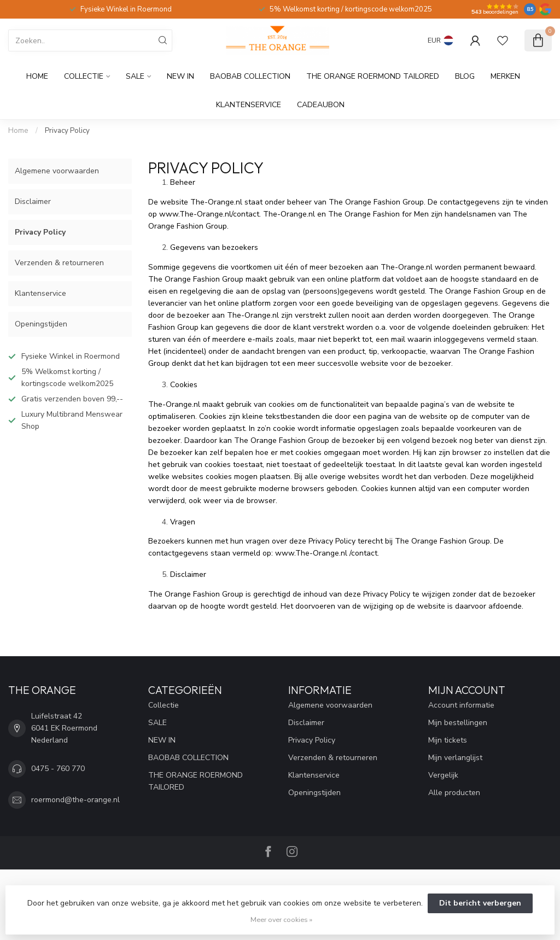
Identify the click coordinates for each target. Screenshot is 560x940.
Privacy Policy (67, 131)
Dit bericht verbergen (480, 903)
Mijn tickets (448, 740)
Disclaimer (33, 202)
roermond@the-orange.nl (75, 800)
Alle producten (454, 793)
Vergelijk (443, 775)
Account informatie (461, 705)
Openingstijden (41, 324)
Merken (505, 76)
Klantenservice (249, 105)
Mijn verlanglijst (455, 758)
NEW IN (180, 76)
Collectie (84, 76)
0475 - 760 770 (58, 769)
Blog (465, 76)
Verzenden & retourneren (59, 263)
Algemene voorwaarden (57, 171)
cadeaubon (321, 105)
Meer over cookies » (281, 919)
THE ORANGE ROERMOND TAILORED (373, 76)
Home (37, 76)
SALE (135, 76)
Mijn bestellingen (458, 723)
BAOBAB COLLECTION (250, 76)
